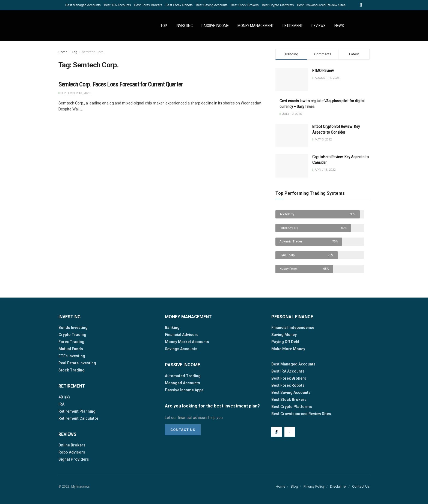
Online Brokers (72, 445)
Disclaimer (338, 486)
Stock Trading (72, 370)
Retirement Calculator (78, 418)
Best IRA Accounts (118, 5)
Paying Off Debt (285, 342)
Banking (172, 328)
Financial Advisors (182, 335)
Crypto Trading (72, 335)
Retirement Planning (77, 411)
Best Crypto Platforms (278, 5)
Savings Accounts (181, 349)
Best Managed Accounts (83, 5)
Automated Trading (183, 376)
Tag (75, 52)
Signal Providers (74, 459)
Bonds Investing (73, 328)
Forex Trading (71, 342)
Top (164, 26)
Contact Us (183, 430)
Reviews (319, 26)
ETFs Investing (72, 356)
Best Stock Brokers (245, 5)
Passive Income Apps (184, 390)
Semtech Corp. (93, 52)
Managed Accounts (182, 383)
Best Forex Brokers (148, 5)
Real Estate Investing (77, 363)
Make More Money (288, 349)
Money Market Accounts (187, 342)
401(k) (64, 397)
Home (63, 52)
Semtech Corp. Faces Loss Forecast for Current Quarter (121, 84)
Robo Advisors (72, 452)
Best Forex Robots (179, 5)
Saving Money (284, 335)
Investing (184, 26)
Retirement (293, 26)
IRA (61, 404)
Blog (294, 486)
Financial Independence (293, 328)
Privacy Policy (314, 486)
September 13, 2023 (74, 93)
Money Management (256, 26)
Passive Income (215, 26)
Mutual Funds (71, 349)
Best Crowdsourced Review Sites (321, 5)
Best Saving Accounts (212, 5)
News (339, 26)
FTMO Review (323, 71)
